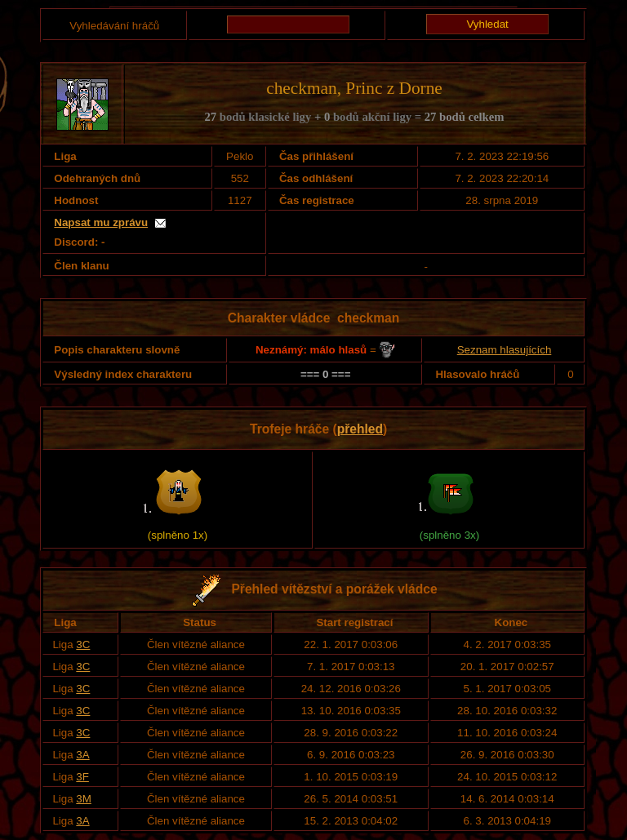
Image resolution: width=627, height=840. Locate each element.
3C (83, 644)
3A (82, 755)
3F (82, 777)
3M (84, 799)
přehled (360, 429)
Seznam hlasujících (505, 350)
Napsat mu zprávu (101, 222)
